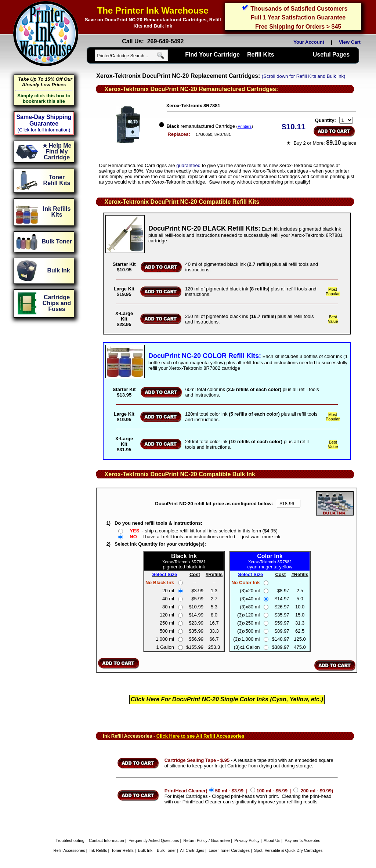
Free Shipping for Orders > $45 (298, 27)
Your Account (309, 42)
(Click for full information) (44, 130)
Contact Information (106, 840)
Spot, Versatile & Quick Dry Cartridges (288, 850)
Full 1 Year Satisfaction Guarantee (298, 17)
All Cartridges (192, 850)
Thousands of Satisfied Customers (299, 9)
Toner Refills (122, 850)
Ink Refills (98, 850)
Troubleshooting (70, 840)
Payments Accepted (302, 840)
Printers (245, 126)
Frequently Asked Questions (154, 840)
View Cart (351, 42)
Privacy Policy (247, 840)
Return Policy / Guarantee (207, 840)
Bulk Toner (166, 850)
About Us (272, 840)
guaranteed (188, 165)
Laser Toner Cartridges (229, 850)
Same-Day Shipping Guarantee (44, 120)
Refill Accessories (69, 850)
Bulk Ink (145, 850)
